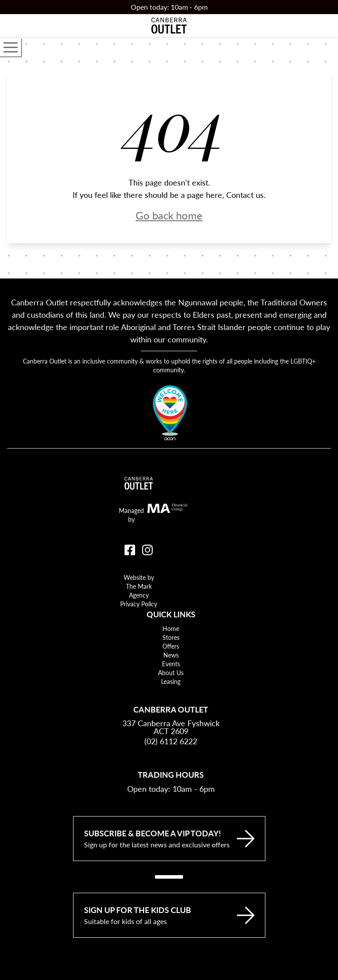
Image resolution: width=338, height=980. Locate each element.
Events (171, 664)
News (171, 655)
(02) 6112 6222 (171, 741)
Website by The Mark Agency (139, 586)
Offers (171, 646)
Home (171, 628)
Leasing (171, 681)
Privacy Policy (139, 604)
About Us (171, 672)
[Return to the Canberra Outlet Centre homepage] (169, 26)
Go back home (169, 215)
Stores (171, 637)
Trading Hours (171, 774)
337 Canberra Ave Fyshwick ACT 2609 (171, 727)
